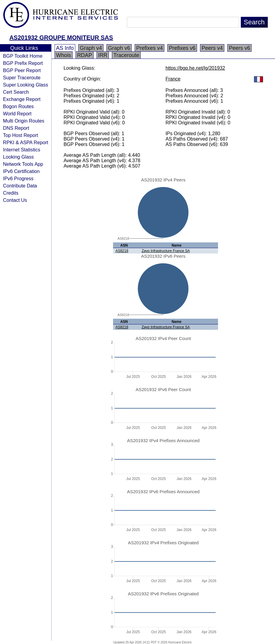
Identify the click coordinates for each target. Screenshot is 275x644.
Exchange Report (22, 99)
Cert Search (16, 92)
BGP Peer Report (22, 70)
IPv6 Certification (21, 171)
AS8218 (122, 251)
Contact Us (15, 200)
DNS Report (16, 128)
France (173, 79)
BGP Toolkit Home (23, 56)
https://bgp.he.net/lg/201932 (195, 68)
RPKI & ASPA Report (26, 142)
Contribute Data (20, 186)
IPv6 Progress (18, 178)
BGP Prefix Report (23, 63)
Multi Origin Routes (24, 121)
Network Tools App (23, 164)
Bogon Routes (18, 106)
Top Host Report (21, 135)
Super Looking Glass (25, 85)
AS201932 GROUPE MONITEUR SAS (61, 38)
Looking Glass (18, 157)
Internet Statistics (22, 150)
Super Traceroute (22, 77)
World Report (17, 114)
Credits (11, 193)
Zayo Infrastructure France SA (166, 251)
